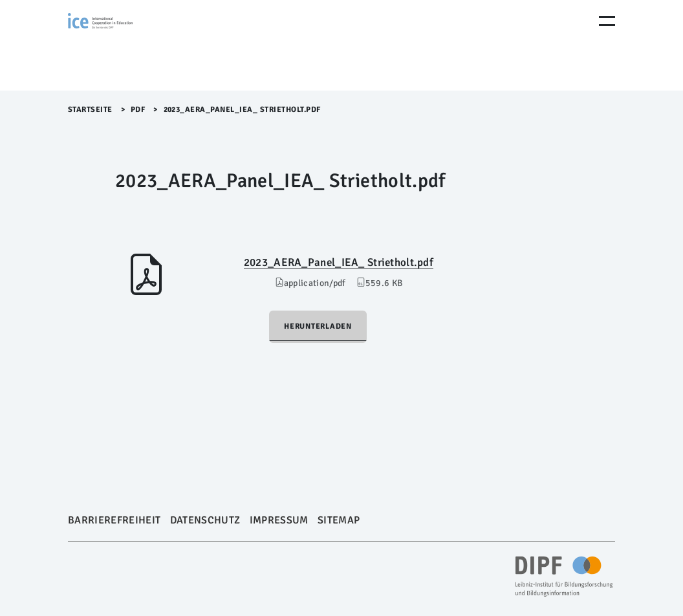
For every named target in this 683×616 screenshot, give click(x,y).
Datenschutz (205, 520)
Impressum (279, 520)
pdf (138, 110)
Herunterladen (318, 326)
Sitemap (339, 520)
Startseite (90, 110)
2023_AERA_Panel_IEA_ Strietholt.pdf (339, 262)
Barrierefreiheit (114, 520)
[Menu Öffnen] (607, 21)
